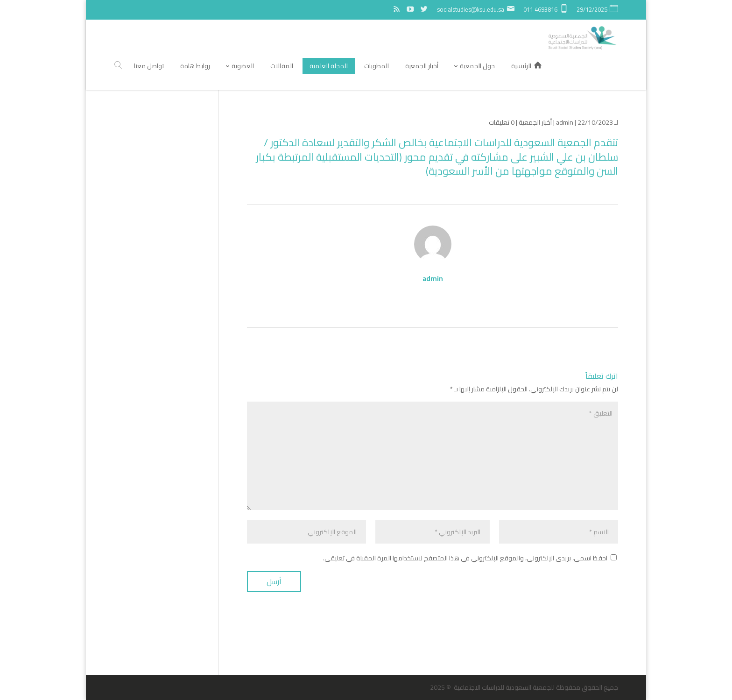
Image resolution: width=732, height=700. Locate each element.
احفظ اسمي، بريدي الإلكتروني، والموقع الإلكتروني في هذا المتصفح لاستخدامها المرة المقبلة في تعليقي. (465, 558)
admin (565, 122)
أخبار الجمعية (535, 122)
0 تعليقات (502, 122)
